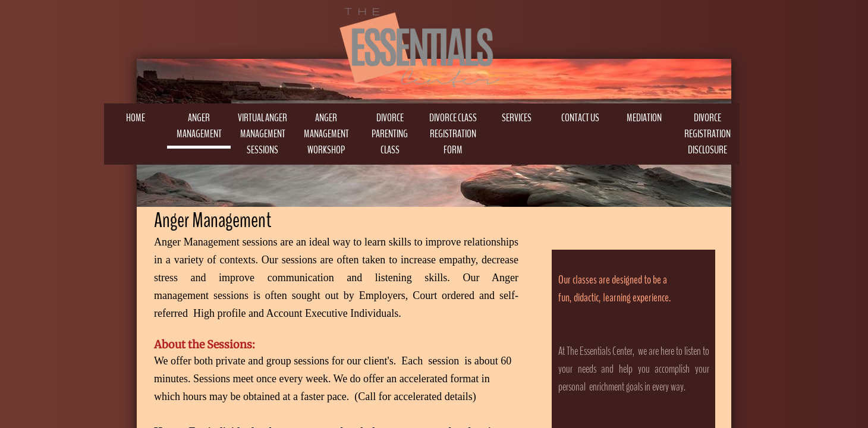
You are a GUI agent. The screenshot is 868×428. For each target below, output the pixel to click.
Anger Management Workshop (326, 134)
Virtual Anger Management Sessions (262, 134)
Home (136, 118)
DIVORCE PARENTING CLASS (390, 134)
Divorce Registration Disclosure (707, 134)
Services (517, 118)
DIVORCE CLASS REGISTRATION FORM (453, 134)
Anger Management (199, 126)
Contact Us (580, 118)
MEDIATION (644, 118)
